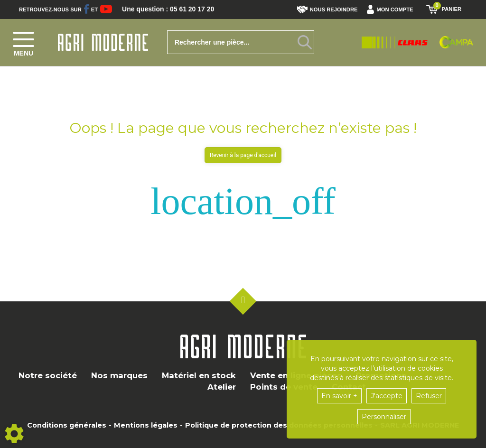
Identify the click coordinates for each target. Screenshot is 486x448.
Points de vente (284, 387)
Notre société (48, 375)
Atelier (222, 387)
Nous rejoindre (327, 9)
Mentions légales (146, 425)
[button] (392, 9)
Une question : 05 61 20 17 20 (175, 9)
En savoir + (339, 396)
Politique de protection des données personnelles (279, 425)
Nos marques (119, 375)
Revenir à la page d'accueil (243, 155)
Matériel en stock (199, 375)
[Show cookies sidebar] (14, 434)
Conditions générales (67, 425)
